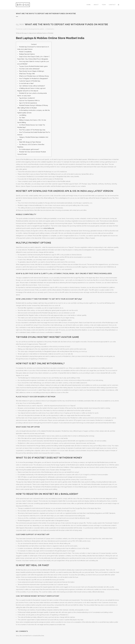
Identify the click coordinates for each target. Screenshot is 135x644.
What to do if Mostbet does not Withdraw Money (34, 76)
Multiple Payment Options (27, 54)
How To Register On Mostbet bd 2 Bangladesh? (34, 79)
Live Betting (23, 115)
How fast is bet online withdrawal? (29, 69)
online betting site (49, 228)
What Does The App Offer (27, 74)
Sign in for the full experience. (28, 103)
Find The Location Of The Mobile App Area (32, 130)
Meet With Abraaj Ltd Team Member (30, 142)
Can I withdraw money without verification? (32, 86)
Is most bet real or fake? (26, 83)
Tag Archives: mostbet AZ (27, 98)
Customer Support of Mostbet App (30, 81)
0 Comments (50, 29)
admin (42, 29)
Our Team (22, 118)
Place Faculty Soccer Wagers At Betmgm (32, 71)
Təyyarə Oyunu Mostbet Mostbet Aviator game (33, 66)
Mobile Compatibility (25, 52)
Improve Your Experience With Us (29, 101)
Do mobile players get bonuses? (29, 149)
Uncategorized (33, 29)
